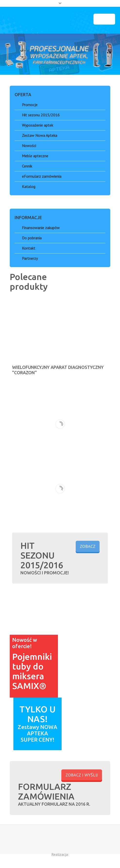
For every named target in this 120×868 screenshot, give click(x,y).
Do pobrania (32, 238)
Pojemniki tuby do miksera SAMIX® (32, 671)
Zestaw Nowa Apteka (40, 135)
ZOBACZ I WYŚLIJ (82, 775)
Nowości (29, 146)
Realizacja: (60, 854)
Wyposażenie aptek (37, 125)
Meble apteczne (35, 156)
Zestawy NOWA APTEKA (37, 730)
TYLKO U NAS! (37, 714)
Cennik (27, 166)
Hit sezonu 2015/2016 (41, 115)
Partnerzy (30, 258)
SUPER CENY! (38, 740)
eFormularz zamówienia (42, 176)
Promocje (30, 105)
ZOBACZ (88, 546)
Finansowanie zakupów (41, 228)
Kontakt (29, 248)
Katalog (29, 187)
